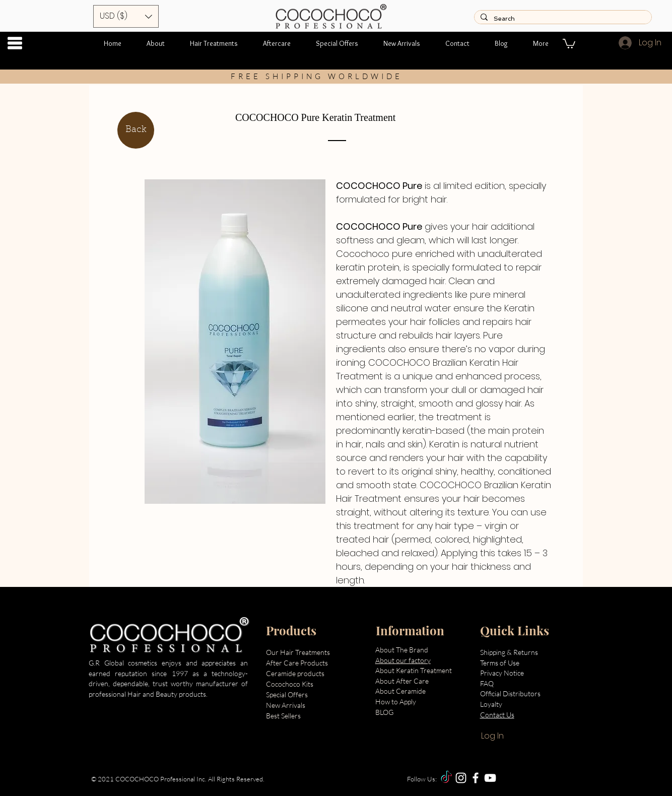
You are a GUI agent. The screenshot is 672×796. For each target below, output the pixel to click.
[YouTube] (490, 778)
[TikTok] (446, 778)
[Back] (136, 130)
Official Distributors (510, 693)
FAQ (487, 683)
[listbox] (126, 16)
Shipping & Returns (510, 652)
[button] (15, 43)
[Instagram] (461, 778)
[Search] (562, 19)
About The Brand (402, 650)
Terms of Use (500, 663)
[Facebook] (476, 778)
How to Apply (396, 702)
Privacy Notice (503, 673)
